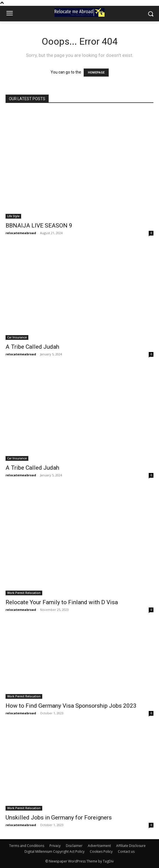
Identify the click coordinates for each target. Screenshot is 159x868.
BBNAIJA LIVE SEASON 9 (39, 226)
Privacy (55, 846)
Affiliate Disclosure (131, 846)
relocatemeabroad (21, 233)
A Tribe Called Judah (32, 347)
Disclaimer (74, 846)
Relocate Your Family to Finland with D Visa (62, 602)
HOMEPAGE (96, 73)
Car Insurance (17, 337)
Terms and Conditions (27, 846)
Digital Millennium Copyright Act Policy (54, 851)
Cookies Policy (101, 851)
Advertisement (99, 846)
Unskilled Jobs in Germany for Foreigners (59, 818)
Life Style (13, 216)
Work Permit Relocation (24, 593)
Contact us (126, 851)
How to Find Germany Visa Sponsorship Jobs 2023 (71, 706)
